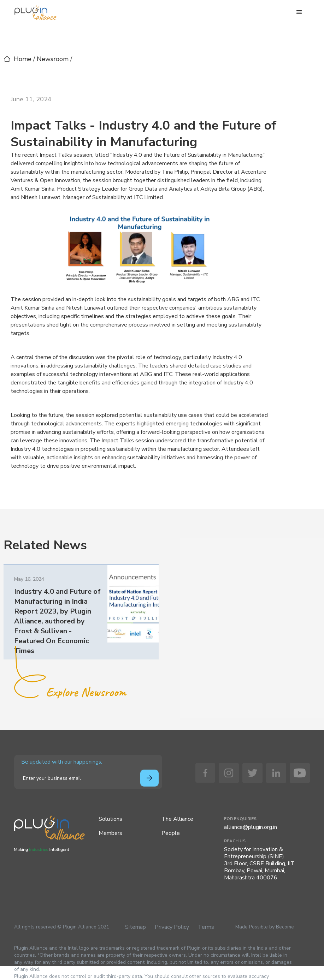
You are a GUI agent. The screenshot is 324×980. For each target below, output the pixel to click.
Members (110, 833)
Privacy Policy (172, 927)
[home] (35, 11)
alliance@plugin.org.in (251, 827)
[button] (299, 12)
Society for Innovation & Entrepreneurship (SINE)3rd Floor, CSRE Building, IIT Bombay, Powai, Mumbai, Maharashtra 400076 (259, 864)
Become (285, 927)
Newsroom (54, 59)
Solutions (110, 819)
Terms (206, 927)
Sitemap (136, 927)
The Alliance (177, 819)
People (171, 833)
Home (23, 59)
